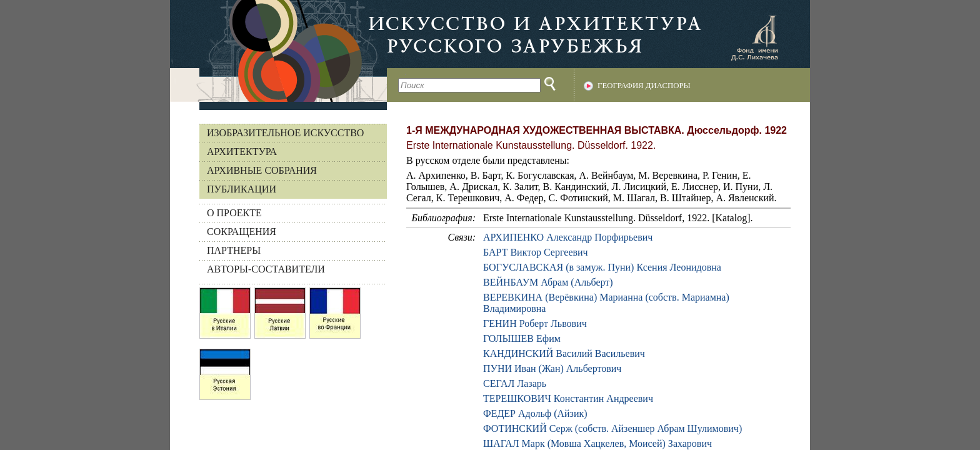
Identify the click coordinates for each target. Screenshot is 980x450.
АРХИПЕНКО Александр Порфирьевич (568, 237)
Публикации (242, 189)
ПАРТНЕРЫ (234, 250)
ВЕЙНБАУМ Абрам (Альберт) (548, 282)
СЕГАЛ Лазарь (515, 383)
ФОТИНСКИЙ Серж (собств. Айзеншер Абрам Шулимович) (612, 428)
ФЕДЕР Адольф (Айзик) (535, 413)
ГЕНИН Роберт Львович (535, 323)
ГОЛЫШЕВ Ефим (522, 338)
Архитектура (242, 152)
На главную (278, 51)
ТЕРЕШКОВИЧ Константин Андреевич (568, 398)
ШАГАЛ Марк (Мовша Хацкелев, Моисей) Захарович (597, 443)
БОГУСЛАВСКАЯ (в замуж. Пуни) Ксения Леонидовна (602, 267)
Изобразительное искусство (285, 133)
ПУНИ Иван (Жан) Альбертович (552, 368)
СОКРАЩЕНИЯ (242, 232)
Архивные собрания (262, 170)
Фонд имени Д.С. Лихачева (754, 37)
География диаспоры (644, 86)
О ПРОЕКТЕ (234, 213)
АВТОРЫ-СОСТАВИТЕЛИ (266, 269)
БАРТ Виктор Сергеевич (536, 252)
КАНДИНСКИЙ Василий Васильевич (564, 353)
